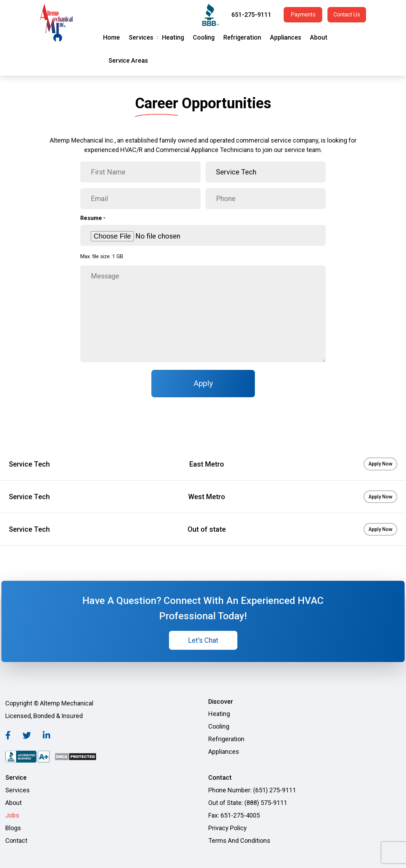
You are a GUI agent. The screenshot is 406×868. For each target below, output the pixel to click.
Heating (173, 37)
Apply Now (380, 464)
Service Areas (128, 60)
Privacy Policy (228, 828)
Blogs (13, 828)
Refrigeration (242, 37)
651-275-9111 (251, 15)
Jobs (12, 815)
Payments (303, 15)
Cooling (204, 37)
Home (111, 37)
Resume (93, 218)
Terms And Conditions (239, 841)
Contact (16, 841)
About (319, 37)
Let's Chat (203, 640)
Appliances (286, 37)
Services (141, 37)
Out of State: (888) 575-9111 (248, 803)
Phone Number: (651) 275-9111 (252, 790)
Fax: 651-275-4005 (234, 815)
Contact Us (347, 15)
